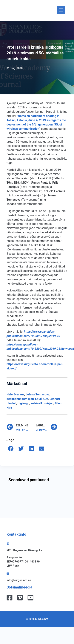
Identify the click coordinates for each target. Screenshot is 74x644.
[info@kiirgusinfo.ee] (8, 574)
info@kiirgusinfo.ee (19, 580)
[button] (11, 449)
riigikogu (23, 403)
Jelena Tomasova (38, 394)
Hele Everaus (15, 394)
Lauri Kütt (42, 399)
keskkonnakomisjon (20, 399)
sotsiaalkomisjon (42, 403)
